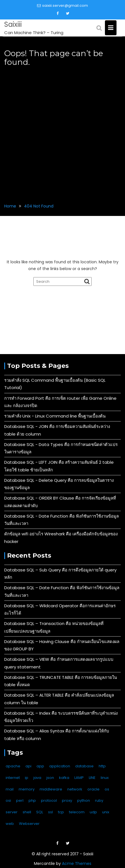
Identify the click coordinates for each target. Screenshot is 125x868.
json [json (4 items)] (50, 778)
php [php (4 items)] (32, 800)
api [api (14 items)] (28, 766)
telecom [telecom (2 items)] (77, 812)
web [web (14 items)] (10, 824)
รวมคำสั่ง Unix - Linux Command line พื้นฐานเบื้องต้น (55, 416)
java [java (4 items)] (37, 778)
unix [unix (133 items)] (106, 812)
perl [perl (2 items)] (20, 800)
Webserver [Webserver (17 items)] (29, 824)
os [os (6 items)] (107, 789)
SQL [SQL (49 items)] (40, 812)
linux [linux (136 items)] (105, 778)
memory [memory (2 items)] (27, 789)
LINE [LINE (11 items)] (92, 778)
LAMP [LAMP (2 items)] (79, 778)
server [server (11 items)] (12, 812)
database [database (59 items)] (84, 766)
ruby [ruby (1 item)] (99, 800)
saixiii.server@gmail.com (62, 5)
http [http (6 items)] (102, 766)
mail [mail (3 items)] (10, 789)
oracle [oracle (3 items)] (93, 789)
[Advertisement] (62, 131)
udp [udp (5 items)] (93, 812)
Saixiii (13, 24)
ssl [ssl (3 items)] (50, 812)
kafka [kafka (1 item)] (64, 778)
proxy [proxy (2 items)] (67, 800)
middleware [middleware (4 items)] (51, 789)
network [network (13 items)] (75, 789)
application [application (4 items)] (60, 766)
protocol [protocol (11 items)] (49, 800)
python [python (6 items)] (84, 800)
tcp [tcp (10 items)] (61, 812)
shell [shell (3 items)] (27, 812)
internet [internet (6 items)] (13, 778)
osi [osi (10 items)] (8, 800)
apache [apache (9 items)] (13, 766)
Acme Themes (77, 863)
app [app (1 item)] (40, 766)
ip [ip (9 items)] (27, 778)
